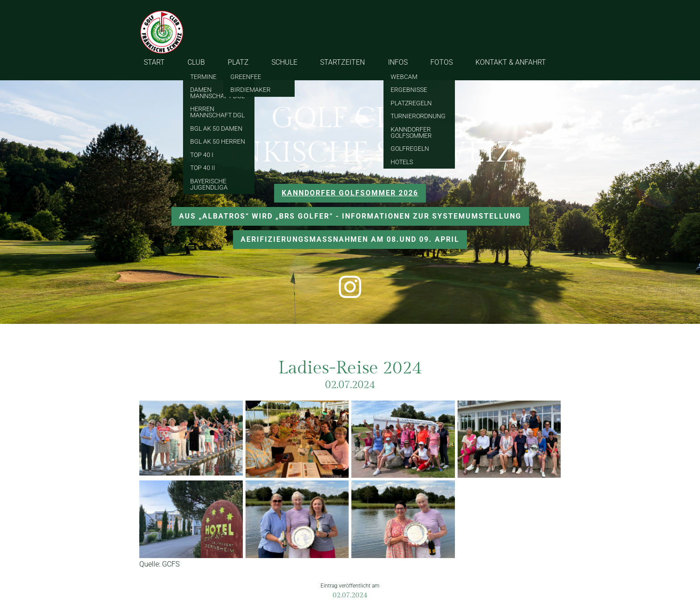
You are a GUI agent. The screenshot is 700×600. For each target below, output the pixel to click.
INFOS (398, 62)
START (154, 62)
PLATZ (238, 62)
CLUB (196, 62)
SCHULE (284, 62)
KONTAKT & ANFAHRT (511, 62)
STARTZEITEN (342, 62)
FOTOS (442, 62)
